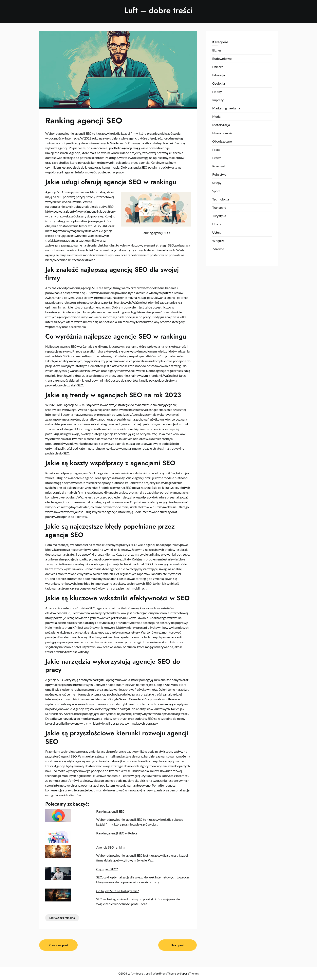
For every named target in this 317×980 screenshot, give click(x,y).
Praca (216, 150)
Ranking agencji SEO (110, 811)
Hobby (217, 92)
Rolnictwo (219, 174)
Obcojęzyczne (222, 141)
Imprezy (218, 100)
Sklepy (217, 183)
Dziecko (218, 67)
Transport (219, 207)
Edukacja (219, 75)
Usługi (217, 232)
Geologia (219, 83)
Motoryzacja (221, 125)
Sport (216, 191)
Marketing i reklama (62, 918)
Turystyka (219, 216)
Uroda (217, 224)
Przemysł (219, 166)
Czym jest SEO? (107, 869)
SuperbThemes (189, 973)
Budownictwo (222, 58)
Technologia (221, 199)
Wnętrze (218, 241)
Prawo (217, 158)
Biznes (217, 50)
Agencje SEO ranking (111, 847)
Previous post (58, 945)
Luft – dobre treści (159, 10)
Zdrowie (218, 249)
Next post (178, 945)
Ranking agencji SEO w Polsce (117, 833)
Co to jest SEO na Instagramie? (117, 891)
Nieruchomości (223, 133)
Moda (216, 116)
